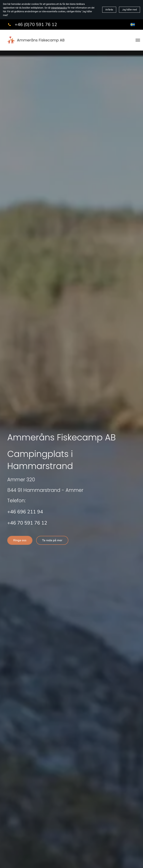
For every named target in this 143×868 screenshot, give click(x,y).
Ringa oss (20, 540)
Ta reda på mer (52, 540)
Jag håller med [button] (130, 10)
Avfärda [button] (109, 10)
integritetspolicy (59, 8)
